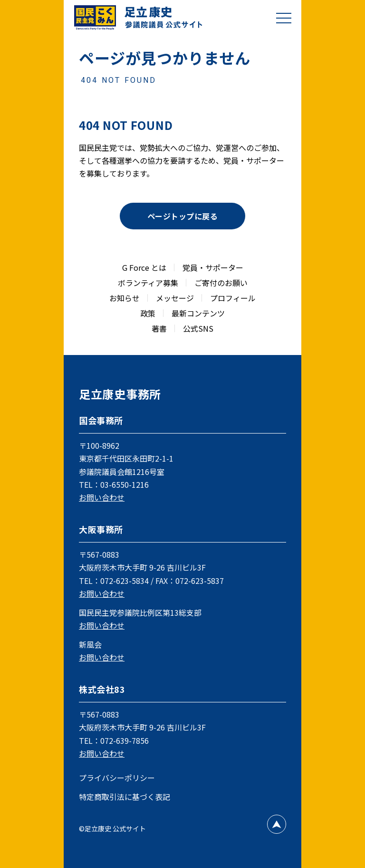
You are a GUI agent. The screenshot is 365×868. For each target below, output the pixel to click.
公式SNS (198, 328)
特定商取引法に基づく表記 (125, 797)
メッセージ (175, 298)
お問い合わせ (102, 497)
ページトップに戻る (182, 216)
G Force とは (144, 267)
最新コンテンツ (198, 313)
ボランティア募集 (148, 283)
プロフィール (233, 298)
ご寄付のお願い (221, 283)
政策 (148, 313)
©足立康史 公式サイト (112, 829)
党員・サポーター (213, 267)
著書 (159, 328)
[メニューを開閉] (284, 18)
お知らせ (125, 298)
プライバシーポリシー (117, 778)
